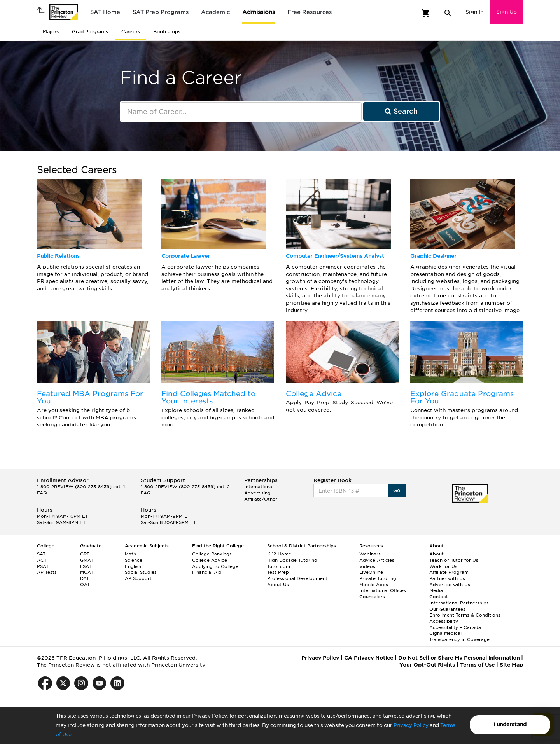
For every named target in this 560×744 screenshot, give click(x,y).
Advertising (257, 493)
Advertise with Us (450, 585)
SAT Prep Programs (161, 12)
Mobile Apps (374, 585)
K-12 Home (279, 554)
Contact (439, 597)
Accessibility (444, 621)
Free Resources (310, 12)
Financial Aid (207, 572)
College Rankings (212, 554)
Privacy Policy (411, 725)
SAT (41, 554)
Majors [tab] (51, 32)
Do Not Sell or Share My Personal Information (459, 658)
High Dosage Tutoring (292, 560)
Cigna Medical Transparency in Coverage (459, 636)
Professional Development (297, 578)
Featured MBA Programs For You (90, 397)
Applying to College (215, 566)
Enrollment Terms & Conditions (465, 615)
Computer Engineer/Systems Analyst (335, 256)
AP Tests (47, 572)
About (437, 554)
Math (130, 554)
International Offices (383, 590)
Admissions (259, 12)
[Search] (448, 13)
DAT (85, 578)
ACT (42, 560)
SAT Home (105, 12)
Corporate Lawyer (186, 256)
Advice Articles (377, 560)
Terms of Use (477, 665)
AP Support (138, 578)
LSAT (86, 566)
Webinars (370, 554)
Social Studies (141, 572)
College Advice (314, 394)
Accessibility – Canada (455, 627)
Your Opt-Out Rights (427, 665)
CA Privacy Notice (369, 658)
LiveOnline (371, 572)
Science (134, 560)
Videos (367, 566)
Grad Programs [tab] (90, 32)
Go (397, 490)
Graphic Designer (433, 256)
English (133, 566)
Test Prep (278, 572)
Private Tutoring (378, 578)
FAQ (42, 493)
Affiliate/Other (261, 499)
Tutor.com (279, 566)
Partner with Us (447, 578)
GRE (85, 554)
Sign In (474, 12)
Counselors (372, 597)
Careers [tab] (131, 32)
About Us (278, 585)
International (259, 487)
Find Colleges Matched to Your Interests (208, 397)
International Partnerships (459, 603)
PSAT (43, 566)
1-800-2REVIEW (81, 487)
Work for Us (443, 566)
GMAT (87, 560)
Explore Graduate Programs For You (462, 397)
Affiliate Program (449, 572)
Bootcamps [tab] (167, 32)
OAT (85, 585)
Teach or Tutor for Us (454, 560)
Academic (215, 12)
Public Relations (58, 256)
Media (436, 590)
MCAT (87, 572)
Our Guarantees (447, 609)
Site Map (511, 665)
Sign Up (507, 12)
